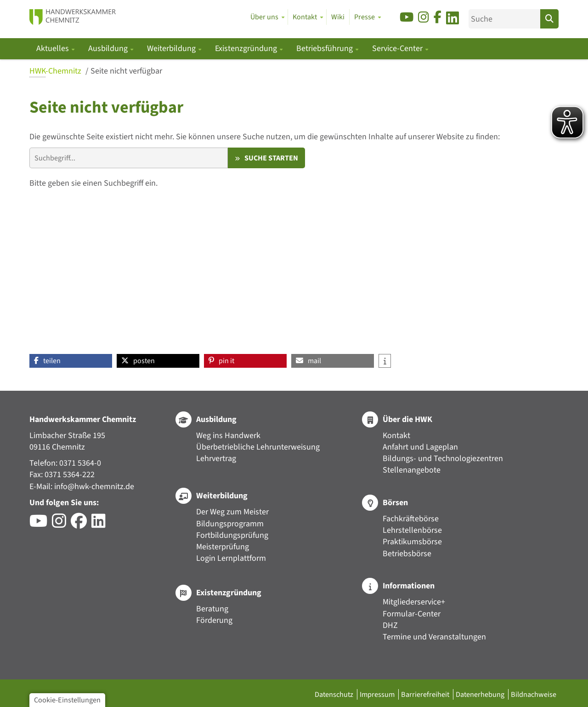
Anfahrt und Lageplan (420, 447)
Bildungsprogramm (230, 524)
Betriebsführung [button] (325, 48)
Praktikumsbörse (412, 542)
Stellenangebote (412, 470)
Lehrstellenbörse (412, 530)
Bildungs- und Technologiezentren (443, 459)
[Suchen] (549, 19)
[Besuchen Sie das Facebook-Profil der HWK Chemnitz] (81, 524)
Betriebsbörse (407, 554)
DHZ (390, 625)
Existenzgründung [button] (247, 48)
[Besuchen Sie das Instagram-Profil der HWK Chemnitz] (61, 524)
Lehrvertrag (216, 459)
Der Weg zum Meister (232, 512)
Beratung (212, 609)
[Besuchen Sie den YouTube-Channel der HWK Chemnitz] (41, 524)
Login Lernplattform (231, 558)
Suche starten (271, 158)
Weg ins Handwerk (228, 436)
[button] (71, 361)
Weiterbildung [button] (172, 48)
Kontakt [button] (305, 17)
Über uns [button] (264, 17)
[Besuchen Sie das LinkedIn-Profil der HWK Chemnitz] (101, 524)
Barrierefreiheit (426, 694)
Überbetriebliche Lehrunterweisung (258, 447)
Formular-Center (412, 614)
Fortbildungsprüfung (232, 535)
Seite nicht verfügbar (126, 71)
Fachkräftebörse (411, 519)
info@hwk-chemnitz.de (94, 487)
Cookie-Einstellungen (67, 700)
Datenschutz (335, 694)
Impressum (378, 694)
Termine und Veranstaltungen (434, 637)
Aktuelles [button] (54, 48)
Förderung (214, 620)
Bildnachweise (534, 694)
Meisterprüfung (223, 547)
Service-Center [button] (398, 48)
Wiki (338, 17)
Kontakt (396, 436)
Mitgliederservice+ (414, 602)
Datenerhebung (481, 694)
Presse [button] (365, 17)
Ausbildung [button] (109, 48)
